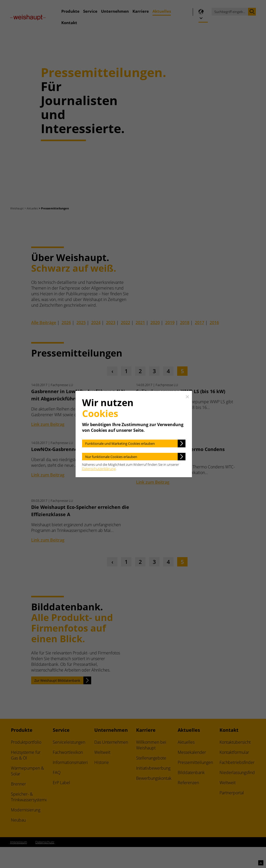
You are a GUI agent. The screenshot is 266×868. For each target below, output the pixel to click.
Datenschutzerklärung (99, 469)
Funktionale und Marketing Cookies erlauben (120, 443)
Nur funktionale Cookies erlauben (111, 457)
